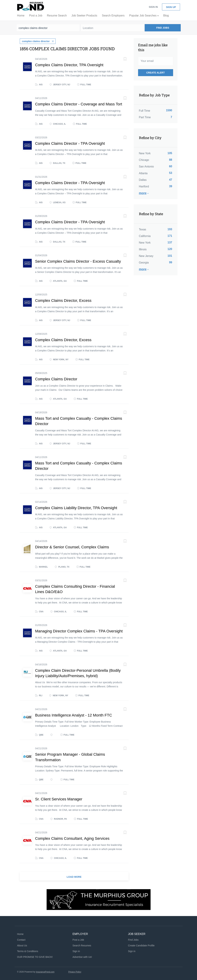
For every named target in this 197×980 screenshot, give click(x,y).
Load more (74, 877)
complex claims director (36, 41)
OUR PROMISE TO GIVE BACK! (35, 957)
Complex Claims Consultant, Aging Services (72, 838)
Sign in (153, 7)
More (143, 193)
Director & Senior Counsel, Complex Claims (72, 547)
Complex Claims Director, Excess (63, 300)
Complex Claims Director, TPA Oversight (69, 65)
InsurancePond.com (45, 972)
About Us (22, 945)
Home (20, 934)
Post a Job (78, 939)
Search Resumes (82, 945)
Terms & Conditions (28, 951)
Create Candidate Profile (141, 945)
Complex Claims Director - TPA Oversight (70, 143)
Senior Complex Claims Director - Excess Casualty (78, 261)
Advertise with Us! (82, 957)
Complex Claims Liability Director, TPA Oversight (76, 508)
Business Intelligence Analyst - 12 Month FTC (74, 715)
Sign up (171, 7)
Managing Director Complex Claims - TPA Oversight (79, 631)
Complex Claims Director (56, 379)
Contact (21, 939)
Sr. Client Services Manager (59, 799)
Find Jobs (163, 28)
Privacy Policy (75, 972)
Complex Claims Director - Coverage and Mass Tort (79, 104)
